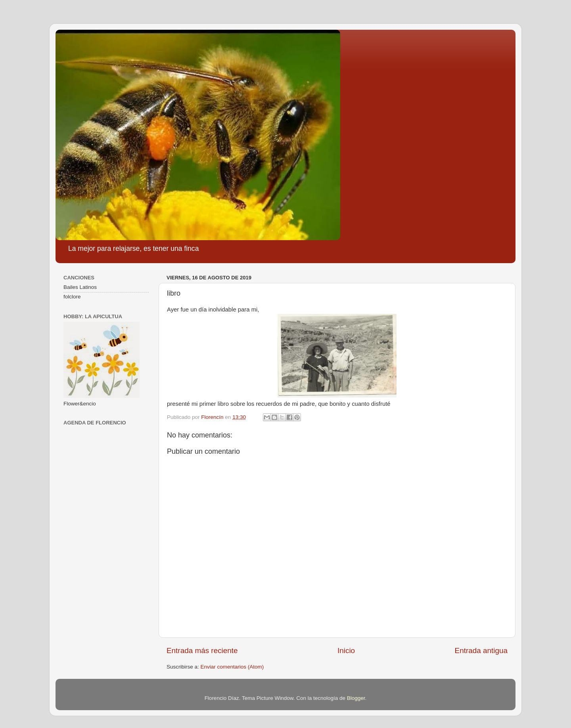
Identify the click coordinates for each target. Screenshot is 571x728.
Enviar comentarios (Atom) (232, 667)
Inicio (346, 651)
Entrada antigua (481, 651)
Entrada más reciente (202, 651)
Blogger (356, 698)
